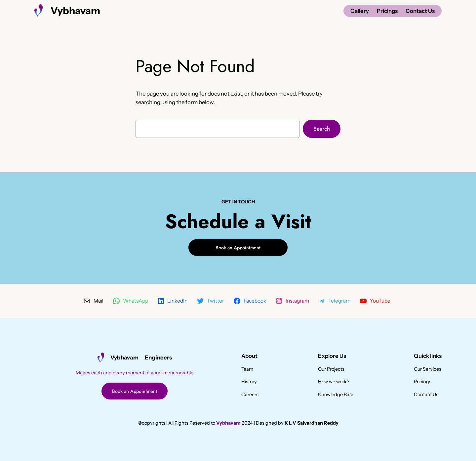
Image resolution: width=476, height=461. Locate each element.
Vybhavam (75, 11)
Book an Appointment (238, 248)
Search (322, 129)
